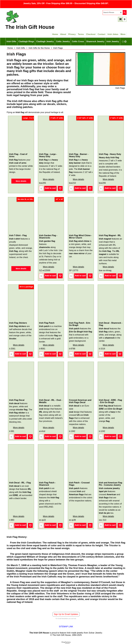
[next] (125, 42)
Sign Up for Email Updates (66, 614)
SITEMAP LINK (66, 627)
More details (21, 181)
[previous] (123, 42)
